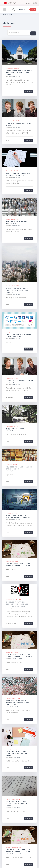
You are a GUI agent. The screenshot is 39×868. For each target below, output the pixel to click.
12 (19, 829)
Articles (11, 15)
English (29, 3)
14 (28, 829)
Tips (8, 305)
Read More (29, 92)
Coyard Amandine (17, 633)
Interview (10, 398)
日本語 (35, 3)
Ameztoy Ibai (16, 76)
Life (7, 140)
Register (22, 9)
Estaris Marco (16, 666)
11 (15, 829)
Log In (33, 9)
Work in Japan (11, 614)
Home (5, 15)
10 (11, 829)
